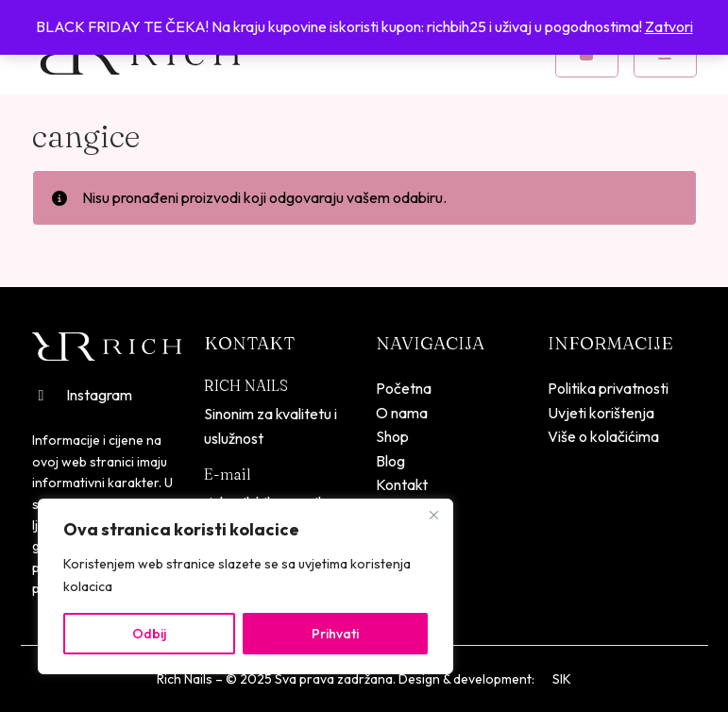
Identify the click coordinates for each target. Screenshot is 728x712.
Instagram (82, 395)
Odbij (149, 634)
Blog (390, 461)
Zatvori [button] (669, 26)
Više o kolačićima (603, 436)
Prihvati (335, 634)
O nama (402, 413)
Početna (404, 388)
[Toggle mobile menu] (665, 55)
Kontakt (402, 484)
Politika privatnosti (608, 388)
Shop (392, 436)
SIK (562, 679)
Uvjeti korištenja (601, 413)
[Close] (433, 515)
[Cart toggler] (587, 55)
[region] (245, 586)
